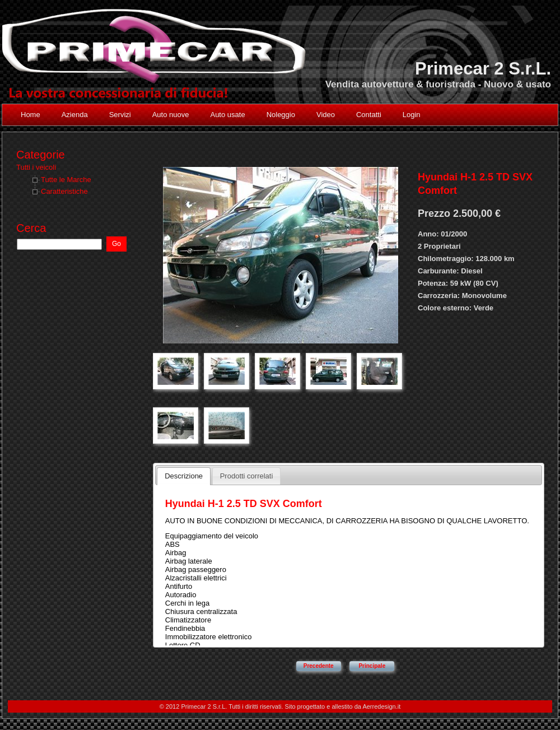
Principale (372, 666)
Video (326, 115)
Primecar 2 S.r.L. (483, 69)
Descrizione (184, 476)
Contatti (369, 115)
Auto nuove (171, 115)
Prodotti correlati (247, 476)
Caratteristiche (64, 191)
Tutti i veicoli (36, 167)
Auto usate (227, 115)
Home (31, 115)
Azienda (75, 115)
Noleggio (281, 115)
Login (412, 115)
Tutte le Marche (66, 180)
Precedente (319, 666)
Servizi (120, 115)
